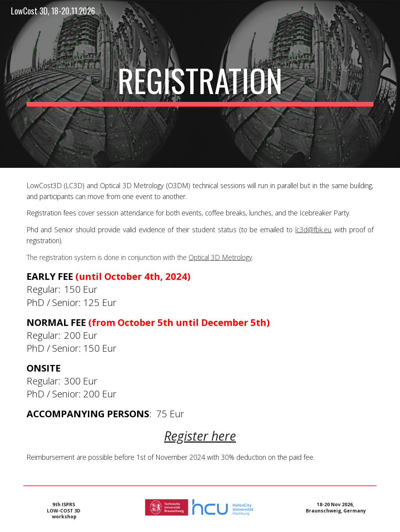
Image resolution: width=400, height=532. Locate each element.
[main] (200, 84)
